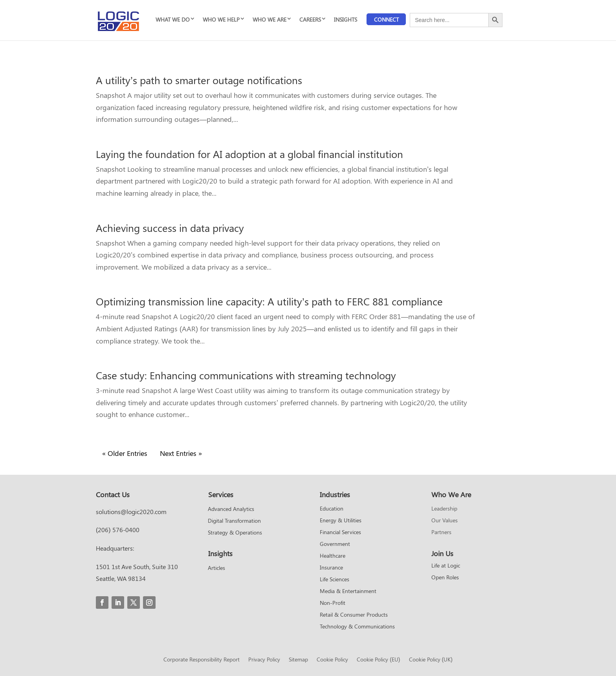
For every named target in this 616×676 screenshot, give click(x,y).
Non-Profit (333, 603)
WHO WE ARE (269, 19)
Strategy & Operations (235, 533)
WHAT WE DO (173, 19)
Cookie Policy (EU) (378, 660)
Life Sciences (335, 580)
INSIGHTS (346, 19)
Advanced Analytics (231, 509)
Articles (216, 568)
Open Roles (445, 578)
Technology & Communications (357, 627)
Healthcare (333, 556)
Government (335, 544)
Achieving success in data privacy (170, 228)
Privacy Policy (264, 660)
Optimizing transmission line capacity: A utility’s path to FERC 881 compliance (269, 301)
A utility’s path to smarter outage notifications (199, 80)
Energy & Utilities (341, 521)
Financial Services (340, 533)
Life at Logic (446, 566)
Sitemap (298, 660)
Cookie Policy (332, 660)
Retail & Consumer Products (354, 615)
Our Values (445, 521)
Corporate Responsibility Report (202, 660)
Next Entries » (181, 453)
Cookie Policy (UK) (431, 660)
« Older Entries (125, 453)
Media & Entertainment (348, 591)
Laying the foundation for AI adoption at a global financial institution (249, 154)
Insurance (331, 568)
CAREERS (310, 19)
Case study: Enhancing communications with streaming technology (246, 375)
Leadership (444, 509)
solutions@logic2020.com (131, 512)
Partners (441, 533)
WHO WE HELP (221, 19)
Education (332, 509)
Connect (386, 19)
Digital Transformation (234, 521)
